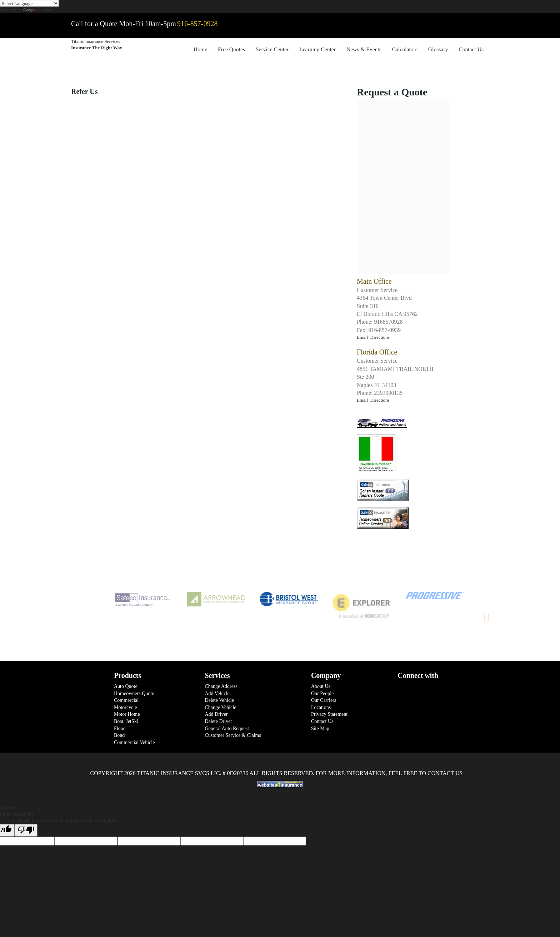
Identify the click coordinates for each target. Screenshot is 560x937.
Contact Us (471, 49)
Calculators (405, 49)
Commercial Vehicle (134, 742)
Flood (120, 728)
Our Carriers (324, 700)
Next (494, 609)
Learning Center (317, 49)
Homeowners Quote (134, 693)
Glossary (438, 49)
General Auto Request (227, 728)
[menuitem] (200, 50)
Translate (38, 10)
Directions (380, 337)
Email (364, 337)
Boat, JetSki (126, 721)
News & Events (364, 49)
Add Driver (216, 714)
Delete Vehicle (219, 700)
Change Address (221, 686)
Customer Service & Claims (233, 735)
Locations (321, 707)
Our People (322, 693)
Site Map (320, 728)
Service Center (272, 49)
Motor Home (127, 714)
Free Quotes (231, 49)
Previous (84, 609)
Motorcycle (126, 707)
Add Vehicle (217, 693)
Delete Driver (218, 721)
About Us (321, 686)
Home (200, 49)
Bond (119, 735)
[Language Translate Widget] (29, 3)
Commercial (126, 700)
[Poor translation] (26, 830)
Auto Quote (126, 686)
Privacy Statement (329, 714)
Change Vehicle (220, 707)
